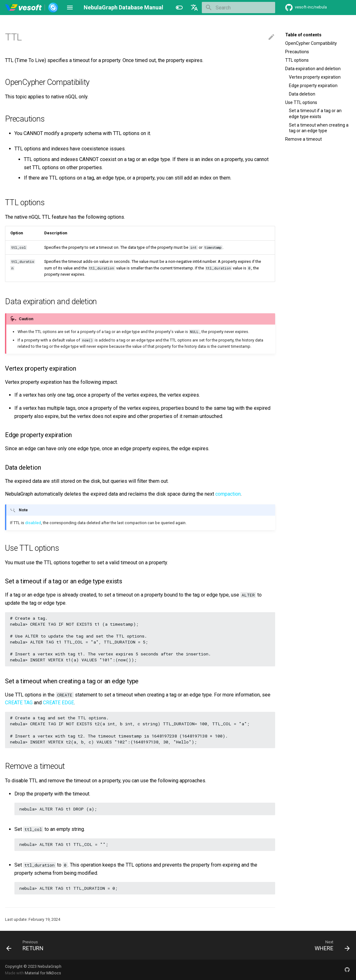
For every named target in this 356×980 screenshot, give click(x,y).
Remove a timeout (304, 139)
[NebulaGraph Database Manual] (32, 8)
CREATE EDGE (58, 703)
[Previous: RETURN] (27, 945)
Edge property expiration (313, 86)
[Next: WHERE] (330, 945)
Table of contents (303, 35)
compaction (228, 494)
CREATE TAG (19, 703)
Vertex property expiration (315, 77)
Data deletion (302, 94)
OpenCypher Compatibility (311, 43)
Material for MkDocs (43, 973)
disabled (33, 523)
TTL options (297, 60)
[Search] (238, 8)
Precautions (297, 52)
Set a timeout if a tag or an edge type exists (315, 113)
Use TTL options (301, 102)
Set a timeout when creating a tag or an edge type (319, 128)
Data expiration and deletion (313, 69)
